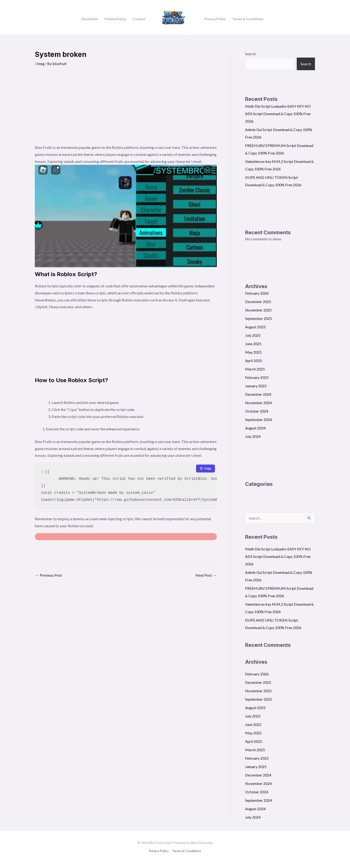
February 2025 (257, 377)
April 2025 (254, 361)
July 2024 (253, 436)
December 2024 (258, 394)
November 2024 (258, 403)
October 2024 (257, 411)
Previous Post (49, 575)
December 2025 (258, 302)
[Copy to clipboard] (205, 469)
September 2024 (259, 419)
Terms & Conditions (187, 851)
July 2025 (253, 335)
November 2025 (258, 310)
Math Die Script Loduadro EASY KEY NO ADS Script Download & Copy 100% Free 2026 (278, 114)
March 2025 (255, 369)
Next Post (206, 575)
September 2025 (259, 318)
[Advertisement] (126, 109)
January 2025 (256, 386)
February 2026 (257, 293)
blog (41, 64)
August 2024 (255, 428)
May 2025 (253, 352)
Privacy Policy (159, 851)
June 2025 (253, 344)
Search (250, 54)
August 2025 (255, 327)
